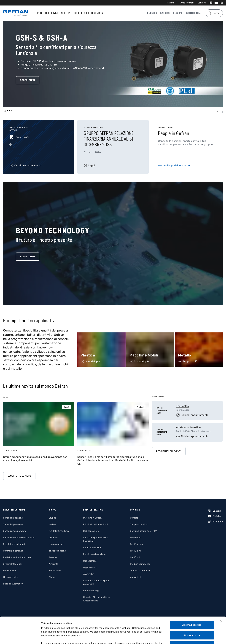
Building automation (13, 584)
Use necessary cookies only (192, 621)
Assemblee (89, 574)
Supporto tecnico (139, 524)
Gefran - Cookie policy (88, 626)
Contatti (202, 3)
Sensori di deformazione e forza (19, 538)
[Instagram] (220, 3)
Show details (48, 638)
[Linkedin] (210, 3)
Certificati (135, 557)
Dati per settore (91, 531)
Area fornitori (187, 3)
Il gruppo (152, 13)
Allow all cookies (192, 600)
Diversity (53, 538)
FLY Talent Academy (59, 531)
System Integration (13, 564)
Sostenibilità (193, 13)
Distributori (136, 538)
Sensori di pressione (13, 524)
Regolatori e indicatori (14, 544)
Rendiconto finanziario (94, 554)
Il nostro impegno (57, 551)
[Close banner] (221, 597)
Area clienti (136, 577)
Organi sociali (90, 567)
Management (90, 561)
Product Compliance (140, 564)
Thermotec (182, 406)
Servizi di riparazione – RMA (144, 531)
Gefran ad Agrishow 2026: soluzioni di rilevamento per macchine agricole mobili (35, 459)
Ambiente (53, 564)
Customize (192, 610)
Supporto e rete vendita (89, 13)
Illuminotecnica (11, 577)
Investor (165, 13)
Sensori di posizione (13, 518)
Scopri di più (27, 80)
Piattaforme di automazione (17, 557)
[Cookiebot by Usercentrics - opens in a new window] (20, 638)
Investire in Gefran (92, 518)
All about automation (188, 427)
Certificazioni (137, 544)
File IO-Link (136, 551)
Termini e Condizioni (140, 571)
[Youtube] (215, 3)
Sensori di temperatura (15, 531)
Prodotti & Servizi (47, 13)
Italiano (171, 3)
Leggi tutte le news (19, 476)
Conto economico (92, 548)
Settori (66, 13)
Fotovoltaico (9, 571)
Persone (178, 13)
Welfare (52, 524)
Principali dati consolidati (96, 524)
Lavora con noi (56, 544)
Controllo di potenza (13, 551)
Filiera (52, 577)
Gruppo (52, 518)
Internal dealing (91, 591)
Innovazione (55, 571)
